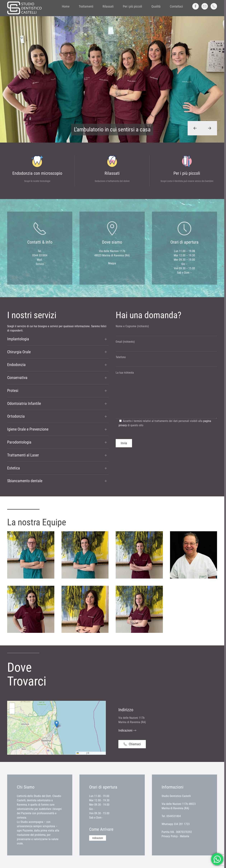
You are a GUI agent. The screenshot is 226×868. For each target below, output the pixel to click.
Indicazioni (125, 730)
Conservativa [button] (17, 378)
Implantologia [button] (18, 339)
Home (66, 6)
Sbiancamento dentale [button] (25, 481)
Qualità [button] (156, 6)
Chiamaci (132, 744)
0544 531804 (40, 255)
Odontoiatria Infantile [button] (24, 404)
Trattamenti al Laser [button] (23, 455)
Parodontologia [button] (19, 442)
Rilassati (108, 6)
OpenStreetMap (97, 753)
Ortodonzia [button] (16, 416)
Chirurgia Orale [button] (19, 352)
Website (185, 836)
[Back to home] (25, 8)
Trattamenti (86, 6)
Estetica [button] (14, 468)
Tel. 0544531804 (171, 816)
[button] (195, 128)
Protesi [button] (13, 391)
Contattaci (176, 6)
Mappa (112, 263)
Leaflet (81, 753)
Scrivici (40, 264)
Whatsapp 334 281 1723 (176, 824)
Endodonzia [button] (16, 365)
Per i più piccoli (132, 6)
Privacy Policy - (171, 836)
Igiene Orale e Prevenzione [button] (28, 429)
